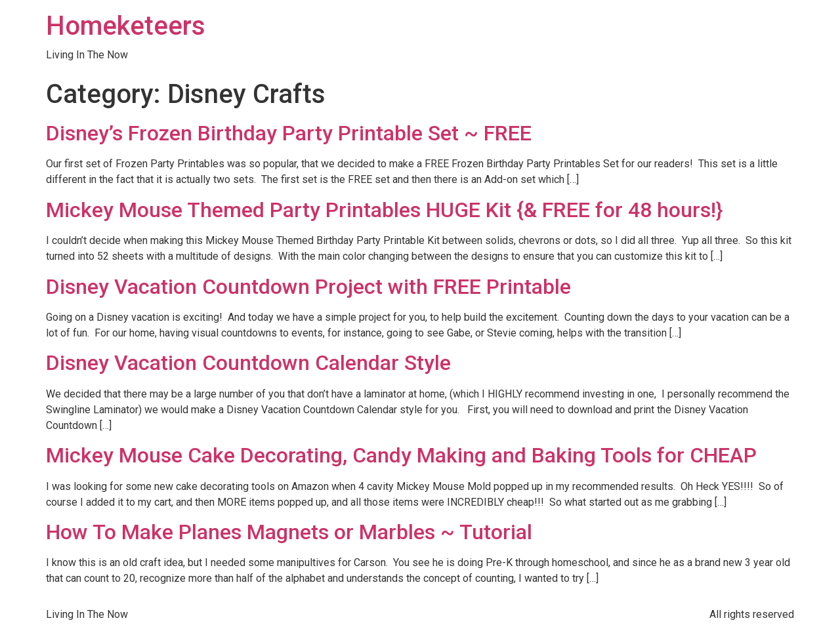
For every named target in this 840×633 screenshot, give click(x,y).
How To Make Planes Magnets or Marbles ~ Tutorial (289, 532)
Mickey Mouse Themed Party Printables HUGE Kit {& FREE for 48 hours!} (384, 210)
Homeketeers (126, 26)
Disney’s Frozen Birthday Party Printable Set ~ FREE (289, 133)
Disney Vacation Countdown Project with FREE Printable (308, 287)
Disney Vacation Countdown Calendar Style (248, 363)
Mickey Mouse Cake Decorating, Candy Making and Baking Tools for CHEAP (401, 455)
